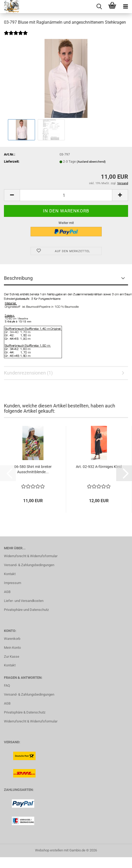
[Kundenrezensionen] (16, 36)
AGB (7, 592)
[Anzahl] (66, 195)
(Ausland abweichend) (91, 162)
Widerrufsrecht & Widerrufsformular (31, 556)
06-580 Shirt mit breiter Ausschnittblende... (33, 469)
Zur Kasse (12, 657)
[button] (12, 195)
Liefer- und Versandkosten (24, 601)
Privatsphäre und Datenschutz (26, 610)
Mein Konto (12, 648)
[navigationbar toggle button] (125, 7)
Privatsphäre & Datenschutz (25, 712)
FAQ (7, 685)
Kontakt (10, 574)
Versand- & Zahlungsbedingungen (29, 565)
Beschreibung (18, 278)
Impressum (13, 583)
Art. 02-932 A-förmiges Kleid (99, 467)
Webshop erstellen (49, 850)
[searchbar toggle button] (99, 7)
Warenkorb (12, 639)
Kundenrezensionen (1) (28, 373)
